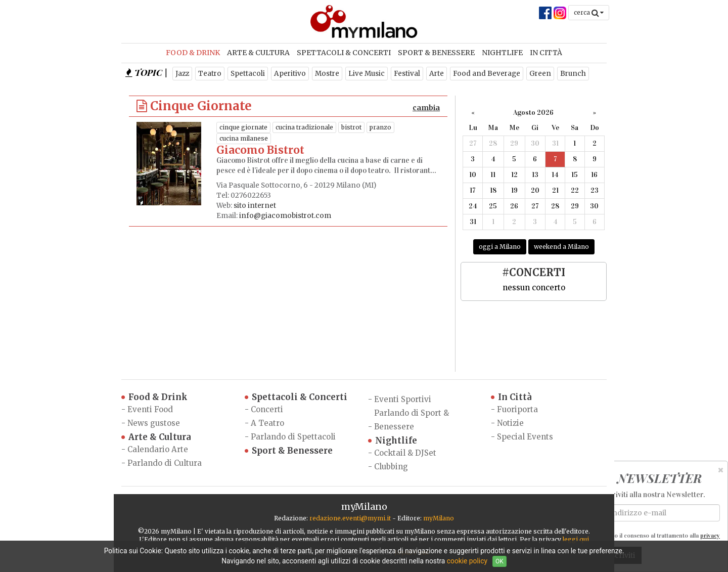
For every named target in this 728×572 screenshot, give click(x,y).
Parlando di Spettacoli (293, 437)
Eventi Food (150, 409)
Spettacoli (248, 74)
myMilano (439, 518)
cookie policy (467, 561)
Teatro (210, 74)
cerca (589, 12)
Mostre (327, 74)
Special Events (525, 437)
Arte (437, 74)
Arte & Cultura (258, 53)
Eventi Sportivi (403, 399)
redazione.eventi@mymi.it (350, 518)
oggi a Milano (500, 247)
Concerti (267, 409)
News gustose (154, 423)
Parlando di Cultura (165, 463)
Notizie (510, 423)
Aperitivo (290, 74)
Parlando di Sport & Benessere (412, 420)
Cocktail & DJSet (405, 453)
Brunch (573, 74)
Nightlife (502, 53)
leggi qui (576, 539)
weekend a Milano (561, 247)
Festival (407, 74)
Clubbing (391, 467)
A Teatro (267, 423)
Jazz (182, 74)
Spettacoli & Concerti (344, 53)
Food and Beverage (487, 74)
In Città (546, 53)
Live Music (367, 74)
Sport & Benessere (436, 53)
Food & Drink (193, 53)
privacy (710, 536)
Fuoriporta (517, 409)
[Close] (721, 470)
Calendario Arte (158, 449)
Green (540, 74)
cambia (426, 108)
